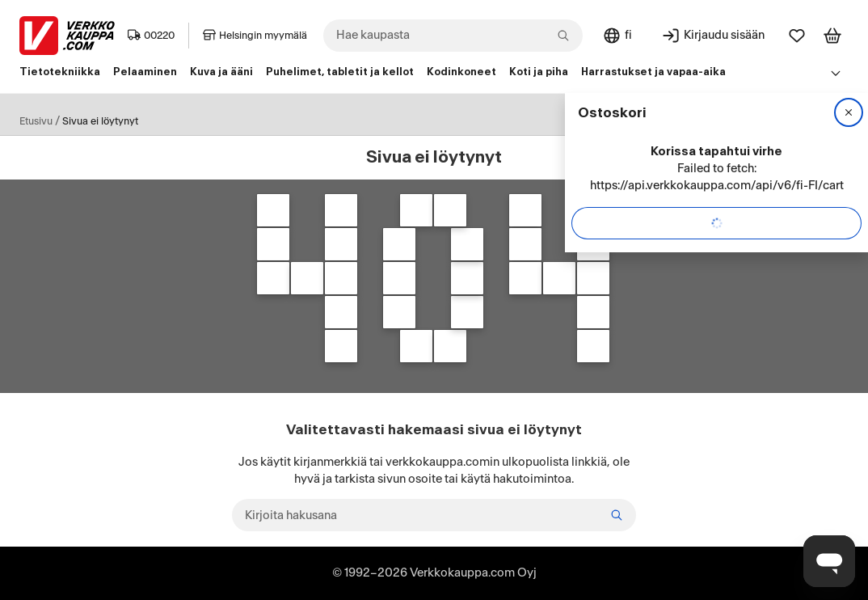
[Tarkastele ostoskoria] (832, 36)
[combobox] (453, 36)
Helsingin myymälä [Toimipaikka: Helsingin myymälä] (255, 36)
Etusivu (36, 121)
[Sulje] (849, 112)
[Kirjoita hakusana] (434, 515)
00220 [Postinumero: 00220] (151, 36)
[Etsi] (617, 515)
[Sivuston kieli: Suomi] (617, 36)
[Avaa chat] (829, 561)
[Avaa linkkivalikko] (836, 73)
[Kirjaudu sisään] (713, 36)
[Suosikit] (797, 36)
